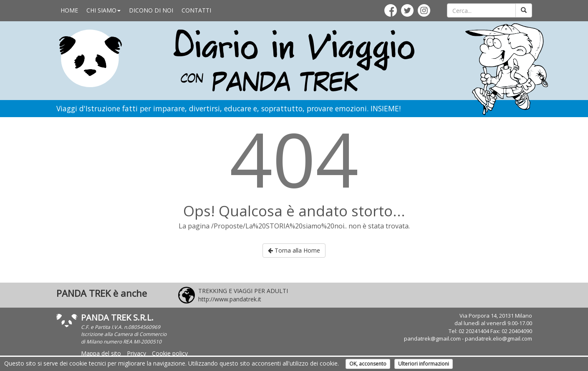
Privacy (136, 353)
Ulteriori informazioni (424, 364)
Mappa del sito (101, 353)
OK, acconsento (368, 364)
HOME (69, 10)
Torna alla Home (294, 250)
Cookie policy (170, 353)
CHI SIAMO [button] (103, 10)
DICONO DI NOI (151, 10)
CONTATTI (196, 10)
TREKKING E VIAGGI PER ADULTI (243, 291)
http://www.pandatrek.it (230, 299)
